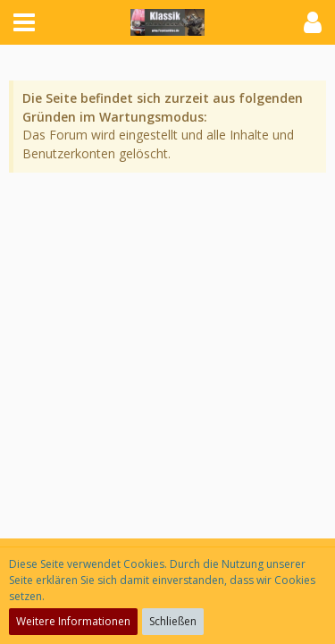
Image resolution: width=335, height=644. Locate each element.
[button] (24, 22)
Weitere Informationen (73, 621)
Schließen (173, 621)
